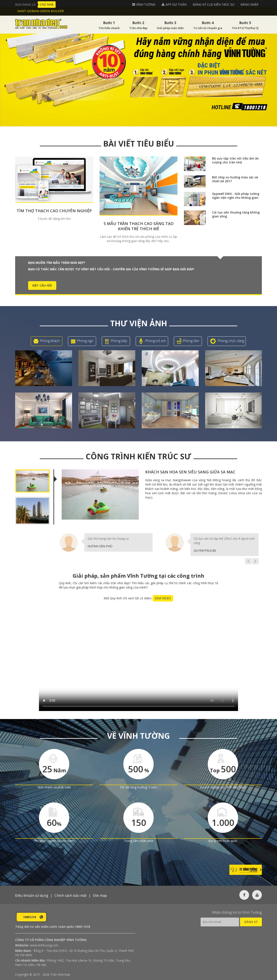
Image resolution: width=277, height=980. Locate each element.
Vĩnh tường (146, 4)
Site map (100, 895)
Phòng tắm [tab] (188, 341)
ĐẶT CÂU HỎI (42, 285)
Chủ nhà (47, 4)
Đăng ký (251, 922)
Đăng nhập (250, 4)
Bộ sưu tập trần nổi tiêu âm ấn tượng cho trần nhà (235, 160)
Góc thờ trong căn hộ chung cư (108, 539)
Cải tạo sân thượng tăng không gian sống (236, 214)
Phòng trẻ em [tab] (152, 341)
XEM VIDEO (163, 598)
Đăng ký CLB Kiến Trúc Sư (214, 4)
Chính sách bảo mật (71, 895)
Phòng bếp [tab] (116, 341)
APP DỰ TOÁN (176, 4)
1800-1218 (82, 927)
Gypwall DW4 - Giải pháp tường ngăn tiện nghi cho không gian (236, 196)
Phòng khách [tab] (46, 341)
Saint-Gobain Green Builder (41, 11)
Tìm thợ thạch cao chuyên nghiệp (54, 211)
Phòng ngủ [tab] (82, 341)
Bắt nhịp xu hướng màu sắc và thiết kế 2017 (235, 179)
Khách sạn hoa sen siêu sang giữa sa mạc (190, 472)
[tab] (32, 481)
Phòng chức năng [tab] (227, 341)
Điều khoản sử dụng (32, 895)
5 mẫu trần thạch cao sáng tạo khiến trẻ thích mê (139, 226)
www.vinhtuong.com (44, 945)
